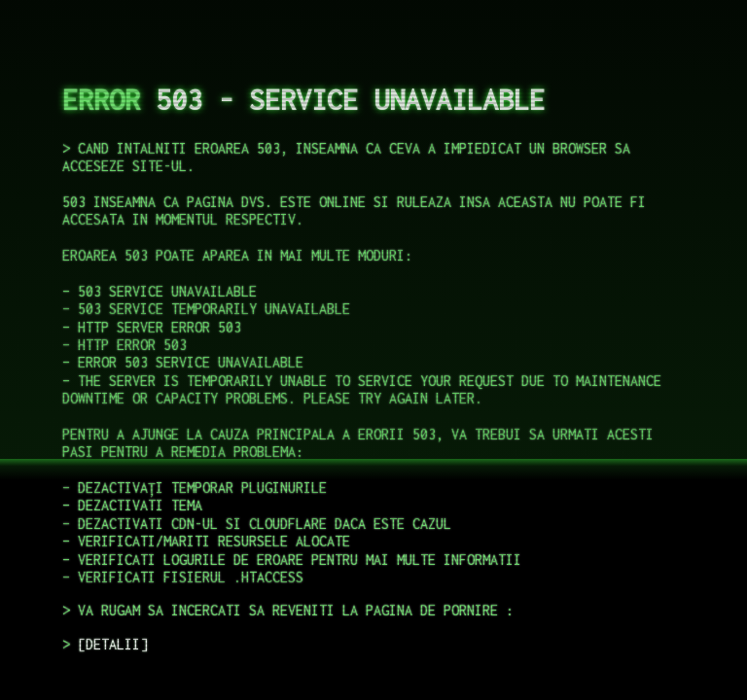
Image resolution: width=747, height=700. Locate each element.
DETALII (113, 644)
